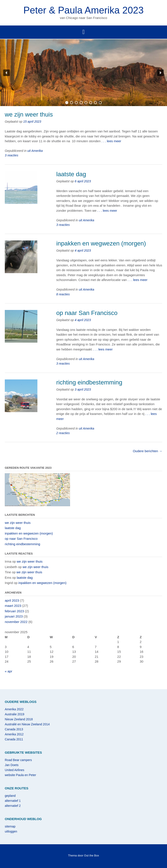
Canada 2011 (14, 739)
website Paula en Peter (20, 775)
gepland (10, 796)
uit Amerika (35, 151)
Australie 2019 (15, 714)
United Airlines (15, 770)
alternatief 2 (13, 806)
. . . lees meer (111, 141)
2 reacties (63, 433)
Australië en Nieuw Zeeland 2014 (27, 724)
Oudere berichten (148, 451)
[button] (7, 73)
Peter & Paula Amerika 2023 (84, 10)
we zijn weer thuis (29, 114)
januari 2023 (14, 616)
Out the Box (92, 855)
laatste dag (71, 174)
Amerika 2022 (14, 709)
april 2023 (12, 600)
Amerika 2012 (14, 734)
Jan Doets (12, 765)
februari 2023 (14, 611)
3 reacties (12, 155)
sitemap (10, 826)
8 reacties (63, 294)
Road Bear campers (18, 760)
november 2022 (16, 622)
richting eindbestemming (89, 382)
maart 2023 (13, 606)
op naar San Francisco (87, 313)
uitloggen (11, 831)
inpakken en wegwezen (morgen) (101, 243)
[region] (83, 73)
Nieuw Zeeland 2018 (19, 719)
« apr (8, 671)
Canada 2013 (14, 729)
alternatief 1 (13, 801)
